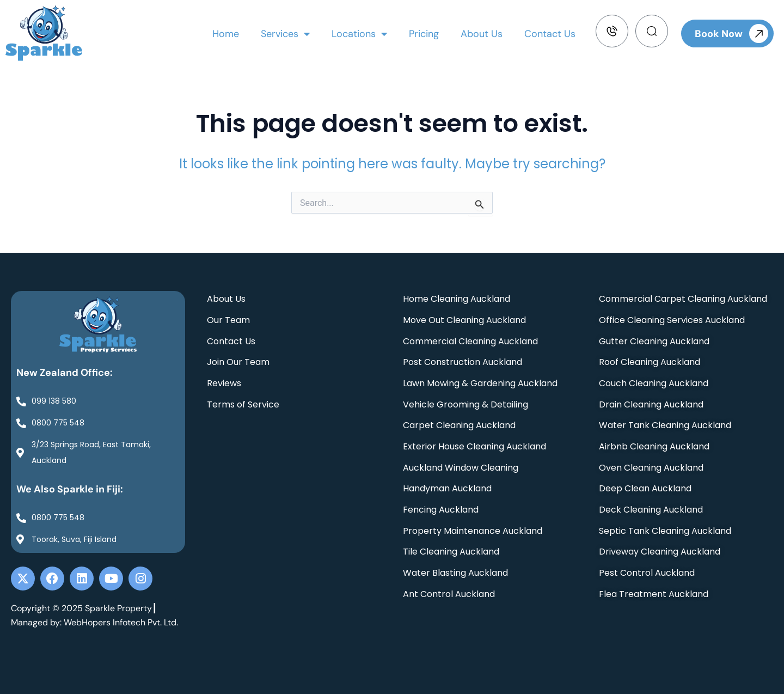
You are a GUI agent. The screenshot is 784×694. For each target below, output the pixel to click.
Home (226, 34)
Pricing (424, 34)
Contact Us (550, 34)
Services (285, 34)
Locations (359, 34)
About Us (482, 34)
